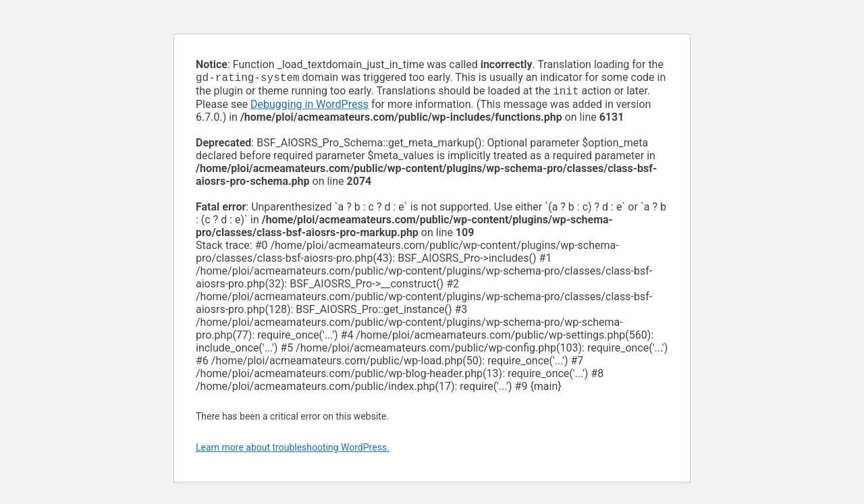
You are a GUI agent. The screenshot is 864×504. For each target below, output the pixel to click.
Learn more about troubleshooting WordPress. (293, 450)
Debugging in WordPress (309, 107)
